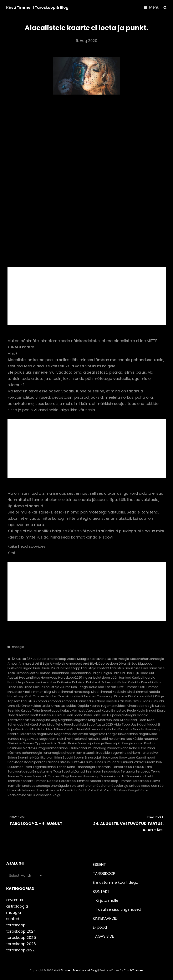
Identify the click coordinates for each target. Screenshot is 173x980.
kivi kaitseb (137, 696)
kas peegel (80, 687)
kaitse (52, 682)
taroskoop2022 (21, 950)
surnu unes (95, 762)
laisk (96, 715)
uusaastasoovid (48, 790)
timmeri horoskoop (85, 776)
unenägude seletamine (69, 786)
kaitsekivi (64, 682)
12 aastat (19, 659)
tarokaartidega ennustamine (30, 771)
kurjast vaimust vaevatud (81, 710)
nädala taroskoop (22, 734)
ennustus (117, 668)
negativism (48, 739)
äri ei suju (42, 663)
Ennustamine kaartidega (116, 882)
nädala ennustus (119, 729)
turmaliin (14, 786)
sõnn (58, 757)
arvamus (15, 900)
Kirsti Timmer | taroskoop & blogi (38, 7)
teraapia (128, 771)
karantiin (148, 682)
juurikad (125, 677)
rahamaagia (32, 753)
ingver (88, 677)
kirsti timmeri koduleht (109, 692)
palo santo (59, 743)
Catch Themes (134, 970)
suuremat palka (20, 767)
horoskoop (49, 677)
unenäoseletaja (116, 786)
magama (80, 720)
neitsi (62, 739)
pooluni (150, 743)
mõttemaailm (95, 729)
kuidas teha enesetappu (40, 710)
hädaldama (60, 673)
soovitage (110, 757)
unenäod (96, 786)
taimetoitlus (122, 767)
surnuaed (111, 762)
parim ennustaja (81, 743)
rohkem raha (138, 753)
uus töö (157, 786)
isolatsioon (101, 677)
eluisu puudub (52, 668)
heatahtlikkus (30, 677)
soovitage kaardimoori (137, 757)
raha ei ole (138, 748)
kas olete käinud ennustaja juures (44, 687)
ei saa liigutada (140, 663)
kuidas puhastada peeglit (134, 706)
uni (131, 786)
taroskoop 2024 (21, 931)
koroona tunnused (76, 701)
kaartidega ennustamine (27, 682)
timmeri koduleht (140, 776)
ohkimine (15, 743)
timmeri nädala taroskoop (97, 781)
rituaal (88, 753)
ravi (79, 753)
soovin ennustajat (88, 757)
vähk (83, 790)
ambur (13, 663)
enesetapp (72, 668)
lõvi (104, 715)
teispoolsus (111, 771)
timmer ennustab (34, 776)
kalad (123, 682)
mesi (116, 720)
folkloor (44, 673)
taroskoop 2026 (21, 944)
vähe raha (70, 790)
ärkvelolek (57, 663)
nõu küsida (134, 739)
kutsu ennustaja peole (119, 710)
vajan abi (111, 790)
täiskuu (138, 767)
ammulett (26, 663)
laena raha (83, 715)
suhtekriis (78, 762)
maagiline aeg (46, 720)
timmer (13, 776)
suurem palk (153, 762)
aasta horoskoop (53, 659)
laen (69, 715)
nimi (70, 739)
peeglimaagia (133, 743)
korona (41, 701)
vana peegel (129, 790)
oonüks (28, 743)
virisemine (44, 795)
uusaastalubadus (21, 790)
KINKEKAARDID (105, 918)
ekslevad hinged (20, 668)
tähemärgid (85, 767)
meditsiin (105, 720)
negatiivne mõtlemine (71, 734)
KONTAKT (101, 891)
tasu (57, 771)
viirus (31, 795)
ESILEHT (99, 864)
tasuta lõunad (73, 771)
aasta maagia (78, 659)
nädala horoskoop (147, 729)
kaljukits (134, 682)
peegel (99, 743)
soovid (68, 757)
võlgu (57, 795)
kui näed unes (103, 701)
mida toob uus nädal (130, 724)
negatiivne (45, 734)
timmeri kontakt (20, 781)
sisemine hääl (29, 757)
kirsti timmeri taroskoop (95, 696)
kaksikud (79, 682)
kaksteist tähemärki (102, 682)
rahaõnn (68, 753)
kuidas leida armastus (48, 706)
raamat (113, 748)
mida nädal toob (133, 720)
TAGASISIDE (103, 936)
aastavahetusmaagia (147, 659)
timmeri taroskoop (134, 781)
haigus (107, 673)
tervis (155, 771)
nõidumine (117, 739)
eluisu (37, 668)
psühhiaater (78, 748)
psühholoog (97, 748)
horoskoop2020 (70, 677)
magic (93, 720)
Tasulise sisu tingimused (118, 909)
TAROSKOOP (104, 873)
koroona (54, 701)
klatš (150, 696)
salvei (154, 753)
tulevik (155, 781)
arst (86, 663)
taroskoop (16, 925)
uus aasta (142, 786)
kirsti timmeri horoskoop (71, 692)
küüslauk (58, 715)
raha (124, 748)
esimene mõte (27, 673)
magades (65, 720)
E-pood (100, 927)
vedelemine (17, 795)
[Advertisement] (87, 297)
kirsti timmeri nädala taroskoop (50, 696)
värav (144, 790)
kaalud (137, 677)
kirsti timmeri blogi (37, 692)
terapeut (143, 771)
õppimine (42, 743)
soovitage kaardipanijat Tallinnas (33, 762)
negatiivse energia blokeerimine (113, 734)
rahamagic (52, 753)
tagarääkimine (44, 767)
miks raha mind (42, 729)
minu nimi (77, 729)
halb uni (119, 673)
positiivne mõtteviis (22, 748)
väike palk (95, 790)
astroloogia (17, 906)
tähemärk (104, 767)
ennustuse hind (136, 668)
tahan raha (66, 767)
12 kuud (33, 659)
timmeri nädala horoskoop (55, 781)
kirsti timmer (127, 687)
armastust (74, 663)
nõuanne (151, 739)
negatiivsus (29, 739)
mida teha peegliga (62, 724)
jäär (114, 677)
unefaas (29, 786)
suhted (13, 919)
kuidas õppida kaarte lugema (90, 706)
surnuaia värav (131, 762)
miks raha (22, 729)
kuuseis (45, 715)
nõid (104, 739)
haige (96, 673)
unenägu (43, 786)
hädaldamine (80, 673)
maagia (18, 647)
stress (65, 762)
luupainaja (115, 715)
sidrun (12, 757)
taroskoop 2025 (21, 938)
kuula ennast (147, 710)
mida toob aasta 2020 (96, 724)
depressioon (108, 663)
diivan (123, 663)
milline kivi (61, 729)
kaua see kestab (103, 687)
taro (148, 767)
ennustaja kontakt (95, 668)
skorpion (47, 757)
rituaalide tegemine (111, 753)
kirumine (121, 696)
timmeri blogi (58, 776)
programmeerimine (53, 748)
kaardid (149, 677)
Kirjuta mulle (107, 900)
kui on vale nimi (127, 701)
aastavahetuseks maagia (109, 659)
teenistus (93, 771)
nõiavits (94, 739)
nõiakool (80, 739)
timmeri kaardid (113, 776)
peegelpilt (113, 743)
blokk (94, 663)
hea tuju (132, 673)
